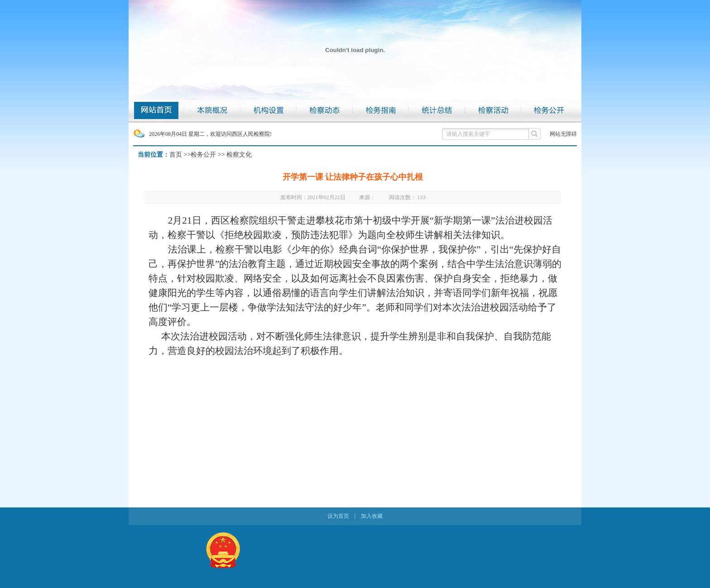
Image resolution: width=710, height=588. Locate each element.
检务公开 (203, 155)
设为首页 (338, 516)
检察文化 (239, 155)
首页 (176, 155)
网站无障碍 (563, 134)
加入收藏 (372, 516)
